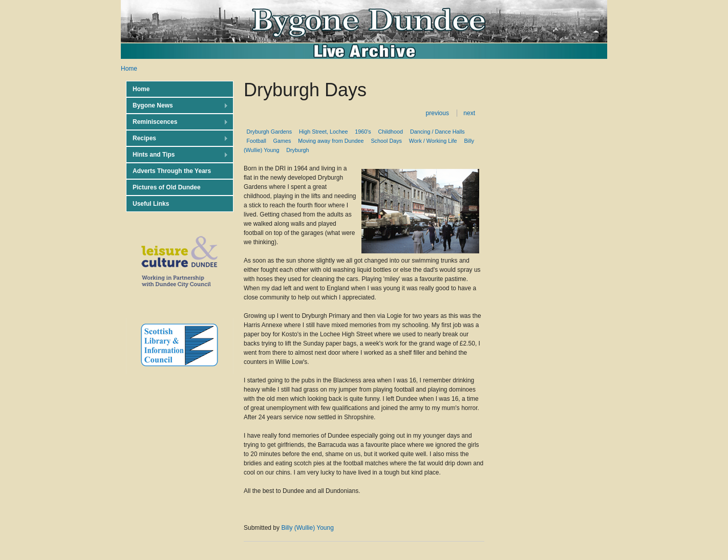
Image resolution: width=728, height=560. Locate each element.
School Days (386, 141)
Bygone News (177, 106)
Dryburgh (297, 150)
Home (129, 69)
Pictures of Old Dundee (167, 187)
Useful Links (151, 204)
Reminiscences (177, 122)
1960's (363, 132)
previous (437, 113)
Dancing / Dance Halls (437, 132)
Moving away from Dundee (331, 141)
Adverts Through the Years (172, 171)
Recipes (177, 138)
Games (282, 141)
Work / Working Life (433, 141)
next (469, 113)
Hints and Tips (177, 155)
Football (256, 141)
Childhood (390, 132)
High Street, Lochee (323, 132)
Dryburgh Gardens (269, 132)
